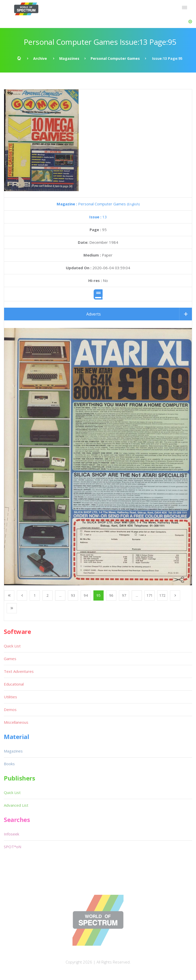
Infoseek (11, 834)
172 (162, 595)
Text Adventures (19, 671)
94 (86, 595)
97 (124, 595)
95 (99, 595)
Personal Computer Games (115, 58)
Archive (40, 58)
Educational (14, 684)
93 (73, 595)
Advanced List (16, 805)
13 (98, 217)
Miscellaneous (16, 722)
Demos (10, 709)
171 (150, 595)
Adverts (94, 314)
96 (111, 595)
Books (9, 764)
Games (10, 659)
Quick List (12, 646)
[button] (190, 22)
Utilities (10, 697)
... (60, 595)
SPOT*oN (13, 847)
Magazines (69, 58)
